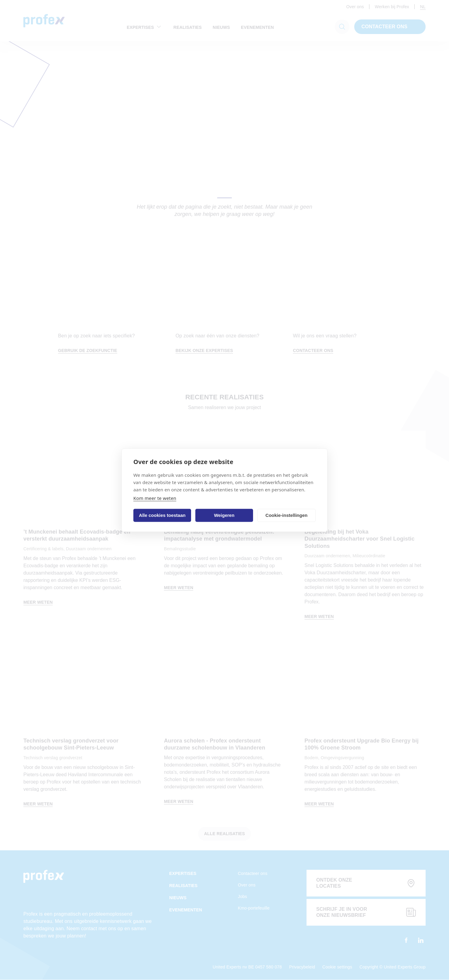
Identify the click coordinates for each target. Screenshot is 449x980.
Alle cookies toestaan (162, 515)
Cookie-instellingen (286, 515)
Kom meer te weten (155, 498)
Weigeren (224, 515)
